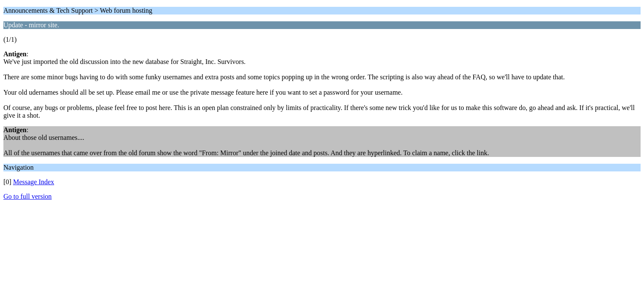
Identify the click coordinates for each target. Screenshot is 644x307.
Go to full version (27, 196)
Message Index (34, 182)
